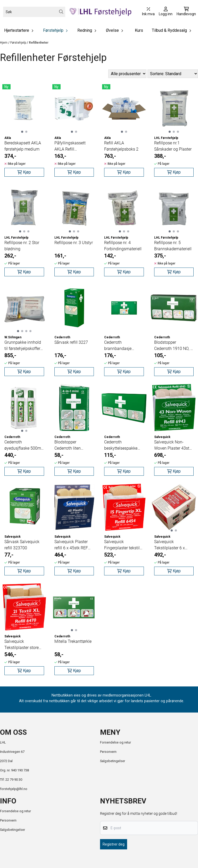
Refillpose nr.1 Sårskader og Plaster (173, 146)
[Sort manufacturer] (127, 74)
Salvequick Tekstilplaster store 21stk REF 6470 (22, 645)
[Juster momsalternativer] (148, 12)
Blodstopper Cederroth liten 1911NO (68, 445)
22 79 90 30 (14, 780)
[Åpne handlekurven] (186, 12)
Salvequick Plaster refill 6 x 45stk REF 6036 (71, 545)
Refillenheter (39, 43)
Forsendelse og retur (115, 742)
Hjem (4, 43)
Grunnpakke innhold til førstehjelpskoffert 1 (23, 346)
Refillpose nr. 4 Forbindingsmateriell (123, 246)
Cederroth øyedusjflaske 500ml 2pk (23, 445)
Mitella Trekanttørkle (73, 641)
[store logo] (100, 12)
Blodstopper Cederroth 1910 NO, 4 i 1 (173, 346)
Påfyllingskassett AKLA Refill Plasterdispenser (70, 146)
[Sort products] (173, 74)
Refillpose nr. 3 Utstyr (74, 243)
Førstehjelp (19, 43)
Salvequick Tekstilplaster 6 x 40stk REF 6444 (170, 545)
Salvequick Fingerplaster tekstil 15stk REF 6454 (122, 545)
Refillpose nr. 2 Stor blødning (22, 246)
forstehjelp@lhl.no (14, 789)
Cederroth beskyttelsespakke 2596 (121, 445)
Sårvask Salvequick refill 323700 (22, 545)
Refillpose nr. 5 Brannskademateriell (173, 246)
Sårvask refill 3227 (71, 342)
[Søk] (34, 12)
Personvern (108, 752)
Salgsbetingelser (113, 761)
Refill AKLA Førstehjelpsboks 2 (121, 146)
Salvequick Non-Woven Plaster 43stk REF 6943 (173, 445)
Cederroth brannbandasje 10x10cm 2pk (118, 346)
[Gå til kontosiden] (166, 12)
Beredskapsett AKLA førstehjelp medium (23, 146)
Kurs (139, 30)
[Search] (61, 12)
